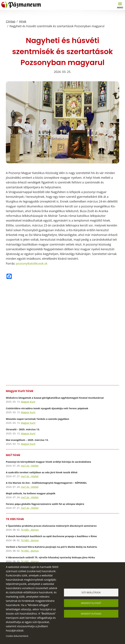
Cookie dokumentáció (17, 636)
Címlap (11, 21)
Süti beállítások (91, 592)
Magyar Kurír (28, 402)
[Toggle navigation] (120, 5)
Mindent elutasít (91, 603)
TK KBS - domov (30, 530)
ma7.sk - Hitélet (30, 466)
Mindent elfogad (91, 614)
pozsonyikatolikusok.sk (32, 263)
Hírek (23, 21)
